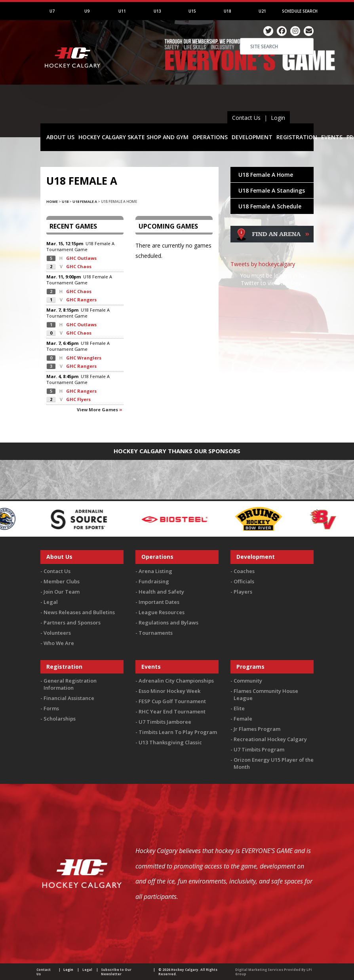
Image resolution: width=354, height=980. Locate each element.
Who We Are (59, 643)
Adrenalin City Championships (176, 681)
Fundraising (154, 581)
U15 (192, 11)
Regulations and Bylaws (168, 622)
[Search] (277, 46)
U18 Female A (85, 201)
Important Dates (159, 602)
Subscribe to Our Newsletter (116, 972)
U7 (52, 11)
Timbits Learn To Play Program (178, 732)
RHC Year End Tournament (172, 711)
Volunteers (57, 633)
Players (243, 592)
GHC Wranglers (84, 358)
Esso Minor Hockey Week (169, 691)
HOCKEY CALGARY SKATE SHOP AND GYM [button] (133, 137)
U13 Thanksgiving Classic (170, 742)
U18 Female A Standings (272, 190)
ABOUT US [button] (60, 137)
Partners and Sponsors (72, 622)
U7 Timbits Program (259, 749)
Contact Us (246, 118)
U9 (87, 11)
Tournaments (156, 633)
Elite (239, 708)
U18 (227, 11)
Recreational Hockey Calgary (270, 739)
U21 (262, 11)
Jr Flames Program (257, 729)
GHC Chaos (79, 266)
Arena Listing (155, 571)
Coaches (244, 571)
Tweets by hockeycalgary (263, 264)
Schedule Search (300, 11)
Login (278, 118)
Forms (51, 708)
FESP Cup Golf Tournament (172, 701)
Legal (51, 602)
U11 (122, 11)
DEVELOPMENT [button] (252, 137)
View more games (97, 410)
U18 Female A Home (266, 175)
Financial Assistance (69, 698)
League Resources (162, 612)
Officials (244, 581)
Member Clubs (62, 581)
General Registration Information (70, 684)
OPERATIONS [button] (210, 137)
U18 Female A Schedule (270, 206)
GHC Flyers (78, 399)
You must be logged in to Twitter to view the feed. (272, 279)
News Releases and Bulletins (79, 612)
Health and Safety (161, 592)
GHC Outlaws (81, 258)
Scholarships (60, 719)
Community (248, 681)
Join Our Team (62, 592)
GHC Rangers (81, 300)
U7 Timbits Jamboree (165, 722)
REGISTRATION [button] (297, 137)
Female (243, 719)
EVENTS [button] (332, 137)
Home (52, 201)
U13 (157, 11)
